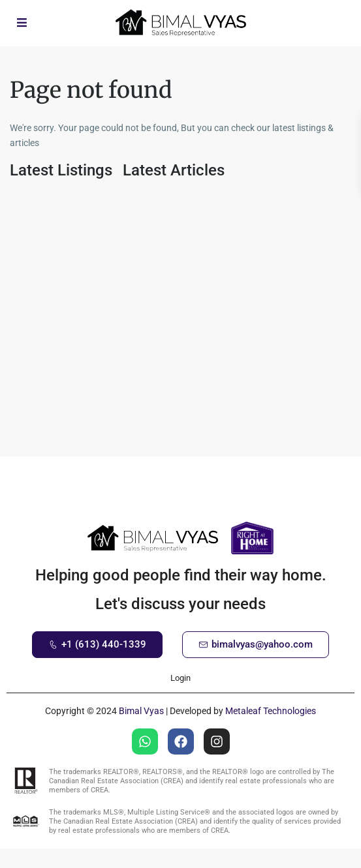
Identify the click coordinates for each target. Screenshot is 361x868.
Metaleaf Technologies (271, 711)
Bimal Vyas (141, 711)
